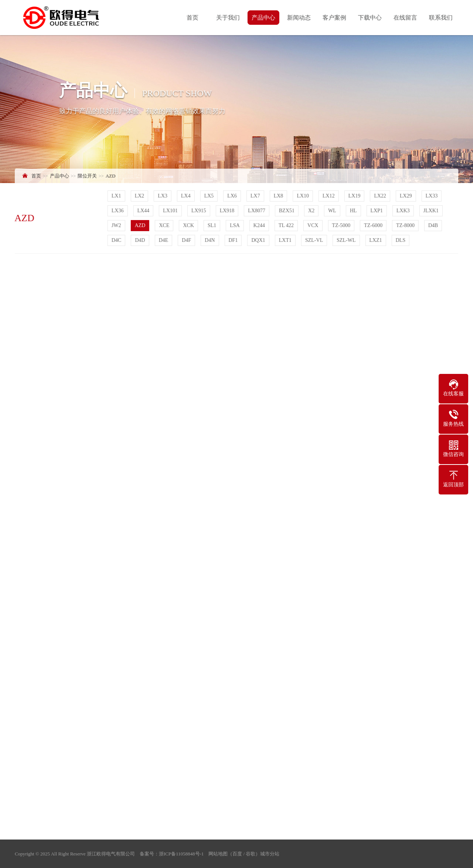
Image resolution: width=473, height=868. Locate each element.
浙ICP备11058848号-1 (181, 854)
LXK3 (404, 211)
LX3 (163, 196)
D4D (141, 240)
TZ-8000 (406, 225)
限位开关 (87, 176)
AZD (111, 176)
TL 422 (287, 225)
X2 (312, 211)
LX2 (140, 196)
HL (354, 211)
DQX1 (259, 240)
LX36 (118, 211)
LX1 (117, 196)
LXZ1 (376, 240)
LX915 (200, 211)
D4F (187, 240)
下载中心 (371, 18)
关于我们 (229, 18)
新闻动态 (300, 18)
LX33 (433, 196)
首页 (193, 18)
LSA (235, 225)
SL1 (213, 225)
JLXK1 (432, 211)
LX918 (228, 211)
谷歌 (251, 854)
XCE (165, 225)
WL (333, 211)
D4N (210, 240)
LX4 (187, 196)
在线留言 (406, 18)
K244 (260, 225)
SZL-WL (347, 240)
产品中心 (264, 18)
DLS (401, 240)
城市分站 (270, 854)
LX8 (279, 196)
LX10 (304, 196)
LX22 (381, 196)
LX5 (210, 196)
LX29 (407, 196)
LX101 (171, 211)
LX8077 (257, 211)
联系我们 (442, 18)
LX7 (256, 196)
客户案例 (335, 18)
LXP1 (377, 211)
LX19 (355, 196)
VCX (314, 225)
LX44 (144, 211)
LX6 (233, 196)
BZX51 (287, 211)
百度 (237, 854)
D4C (117, 240)
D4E (164, 240)
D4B (434, 225)
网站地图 (218, 854)
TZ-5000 (342, 225)
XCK (189, 225)
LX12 (329, 196)
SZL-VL (315, 240)
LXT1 (286, 240)
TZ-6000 (374, 225)
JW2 (117, 225)
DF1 (234, 240)
